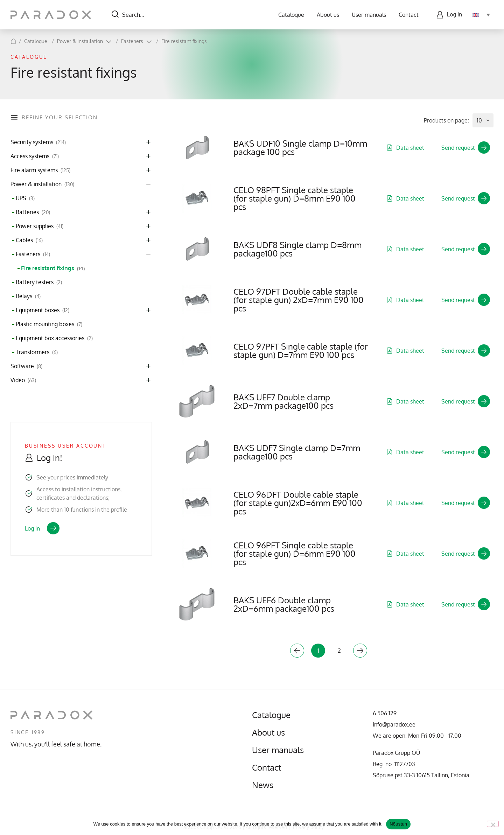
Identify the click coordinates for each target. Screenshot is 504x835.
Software (26, 366)
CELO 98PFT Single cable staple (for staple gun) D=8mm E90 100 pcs (295, 198)
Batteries (33, 212)
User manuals (369, 15)
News (263, 785)
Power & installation (80, 41)
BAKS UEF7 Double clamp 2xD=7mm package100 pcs (283, 401)
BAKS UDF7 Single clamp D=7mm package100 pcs (297, 452)
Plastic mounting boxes (49, 324)
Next (360, 651)
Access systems (35, 156)
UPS (25, 198)
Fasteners (132, 41)
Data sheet (405, 148)
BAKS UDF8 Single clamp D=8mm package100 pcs (297, 249)
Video (23, 380)
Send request (466, 148)
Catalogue (291, 15)
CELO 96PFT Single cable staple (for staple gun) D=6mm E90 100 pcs (295, 553)
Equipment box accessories (54, 338)
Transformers (37, 352)
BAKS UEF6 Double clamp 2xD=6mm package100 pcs (284, 604)
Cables (29, 240)
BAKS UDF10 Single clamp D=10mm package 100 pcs (300, 148)
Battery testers (39, 282)
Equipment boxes (43, 310)
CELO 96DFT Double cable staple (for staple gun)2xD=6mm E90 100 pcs (298, 503)
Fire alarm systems (40, 170)
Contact (409, 15)
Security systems (38, 142)
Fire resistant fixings (184, 41)
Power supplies (40, 226)
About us (328, 15)
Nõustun (398, 824)
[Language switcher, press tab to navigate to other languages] (481, 15)
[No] (493, 824)
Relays (28, 296)
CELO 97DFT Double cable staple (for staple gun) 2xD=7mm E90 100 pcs (299, 300)
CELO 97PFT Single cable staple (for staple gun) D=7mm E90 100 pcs (301, 350)
